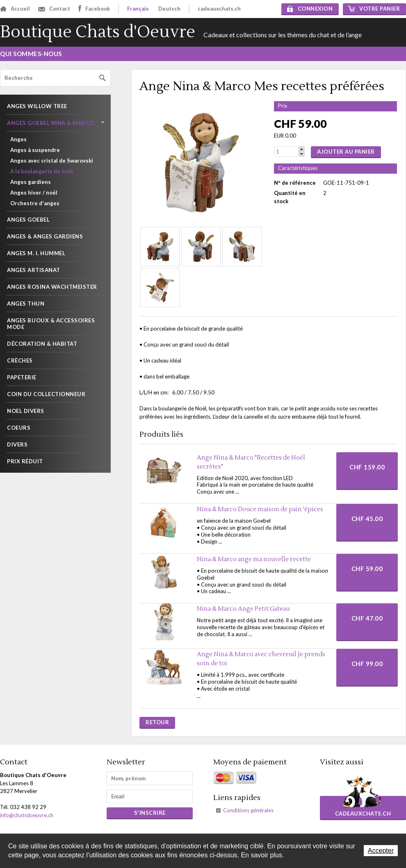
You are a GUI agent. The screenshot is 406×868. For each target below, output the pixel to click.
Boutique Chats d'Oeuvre (98, 32)
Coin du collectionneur (46, 394)
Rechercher (103, 78)
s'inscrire (150, 813)
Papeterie (22, 377)
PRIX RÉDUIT (25, 461)
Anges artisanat (34, 270)
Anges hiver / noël (34, 193)
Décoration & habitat (42, 344)
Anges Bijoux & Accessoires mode (51, 324)
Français (138, 9)
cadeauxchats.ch (219, 9)
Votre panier (374, 9)
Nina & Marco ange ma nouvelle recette (254, 559)
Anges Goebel (28, 220)
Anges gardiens (31, 182)
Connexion (310, 9)
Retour (157, 722)
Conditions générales (248, 810)
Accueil (15, 9)
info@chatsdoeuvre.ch (27, 815)
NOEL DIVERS (26, 411)
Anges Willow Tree (37, 106)
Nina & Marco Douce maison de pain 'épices (260, 509)
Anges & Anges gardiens (45, 236)
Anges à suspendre (35, 150)
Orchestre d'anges (35, 203)
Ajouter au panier (346, 152)
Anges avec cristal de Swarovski (52, 161)
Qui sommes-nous (31, 54)
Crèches (20, 360)
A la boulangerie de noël (42, 171)
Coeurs (19, 428)
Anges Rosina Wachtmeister (52, 287)
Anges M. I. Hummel (36, 253)
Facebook (94, 8)
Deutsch (169, 9)
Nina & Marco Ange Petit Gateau (243, 609)
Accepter (381, 851)
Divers (17, 444)
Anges (18, 139)
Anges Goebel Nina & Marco (51, 123)
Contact (54, 9)
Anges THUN (26, 304)
